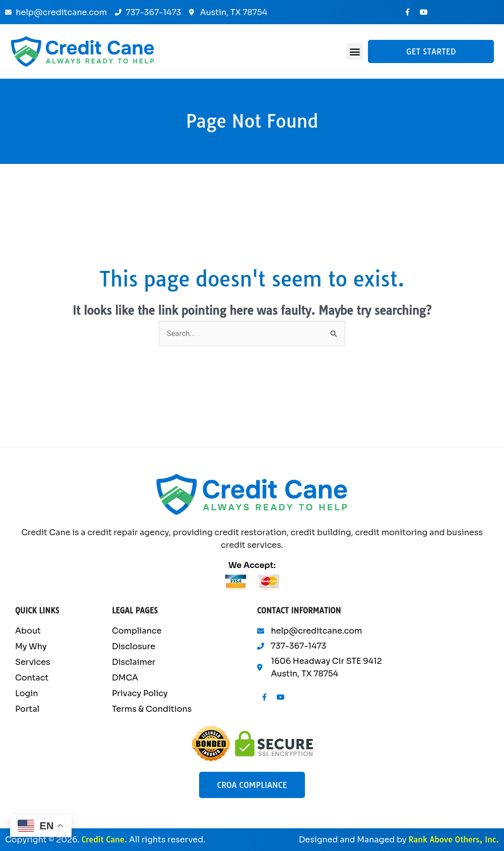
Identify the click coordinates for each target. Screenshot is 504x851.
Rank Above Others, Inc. (454, 839)
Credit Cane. (104, 839)
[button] (355, 52)
